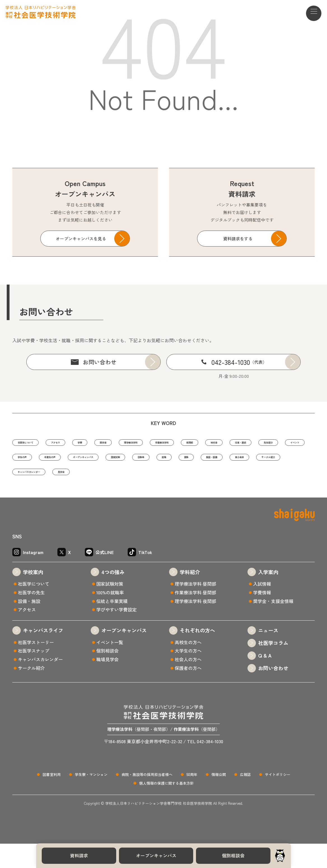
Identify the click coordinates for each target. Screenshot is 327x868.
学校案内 (33, 596)
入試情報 (262, 608)
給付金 (26, 460)
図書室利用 (52, 799)
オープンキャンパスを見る (81, 239)
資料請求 (79, 855)
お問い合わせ (100, 362)
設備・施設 (29, 625)
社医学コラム (273, 667)
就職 (96, 477)
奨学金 (145, 443)
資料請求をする (238, 239)
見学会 (89, 494)
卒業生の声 (222, 460)
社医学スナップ (34, 675)
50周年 (192, 799)
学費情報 (262, 617)
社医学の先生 (31, 617)
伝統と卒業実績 (112, 625)
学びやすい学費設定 (116, 634)
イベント (143, 460)
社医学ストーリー (36, 667)
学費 (113, 443)
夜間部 (273, 443)
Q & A (265, 680)
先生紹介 (105, 460)
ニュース (268, 654)
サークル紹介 (246, 477)
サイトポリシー (278, 799)
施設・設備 (163, 477)
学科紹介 (190, 596)
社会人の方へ (188, 684)
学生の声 (181, 460)
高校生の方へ (188, 667)
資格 (126, 477)
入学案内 (268, 596)
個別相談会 (233, 855)
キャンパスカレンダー (41, 494)
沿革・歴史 (64, 460)
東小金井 (203, 477)
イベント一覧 (110, 667)
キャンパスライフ (43, 654)
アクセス (79, 443)
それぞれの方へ (197, 654)
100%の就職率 (110, 617)
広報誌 (245, 799)
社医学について (34, 443)
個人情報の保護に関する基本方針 (166, 807)
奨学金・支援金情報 (273, 625)
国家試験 (28, 477)
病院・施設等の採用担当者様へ (147, 799)
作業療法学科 (232, 443)
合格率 (64, 477)
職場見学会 (108, 684)
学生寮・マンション (91, 799)
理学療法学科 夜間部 (195, 625)
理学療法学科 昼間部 (195, 608)
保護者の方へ (188, 692)
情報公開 (219, 799)
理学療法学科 (186, 443)
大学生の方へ (188, 675)
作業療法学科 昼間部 (195, 617)
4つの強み (113, 596)
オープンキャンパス (156, 855)
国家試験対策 (110, 608)
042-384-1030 (239, 362)
